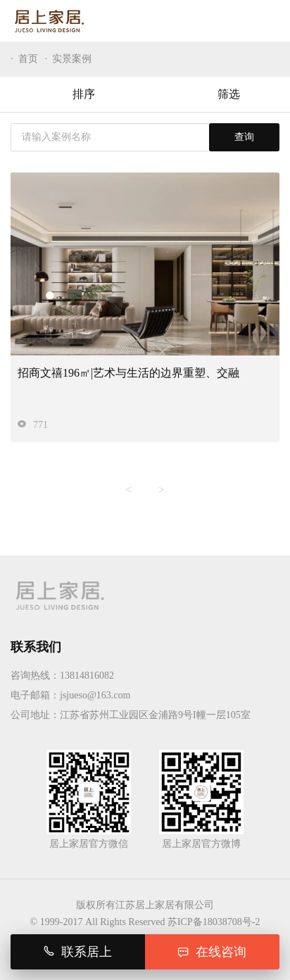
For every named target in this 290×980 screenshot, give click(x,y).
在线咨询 (212, 952)
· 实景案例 (69, 59)
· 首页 (24, 59)
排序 (73, 94)
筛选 (218, 94)
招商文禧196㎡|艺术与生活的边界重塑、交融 (128, 373)
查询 (244, 137)
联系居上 (78, 952)
